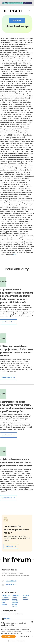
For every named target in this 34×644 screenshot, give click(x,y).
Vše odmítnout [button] (25, 636)
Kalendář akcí (6, 595)
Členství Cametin (15, 600)
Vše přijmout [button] (9, 636)
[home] (12, 11)
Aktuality (26, 595)
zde (15, 254)
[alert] (17, 632)
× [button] (32, 622)
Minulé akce (5, 597)
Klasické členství (15, 603)
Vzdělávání (16, 595)
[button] (30, 10)
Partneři (15, 606)
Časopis (4, 604)
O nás (25, 597)
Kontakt (26, 599)
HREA (3, 603)
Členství (15, 597)
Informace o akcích (6, 600)
